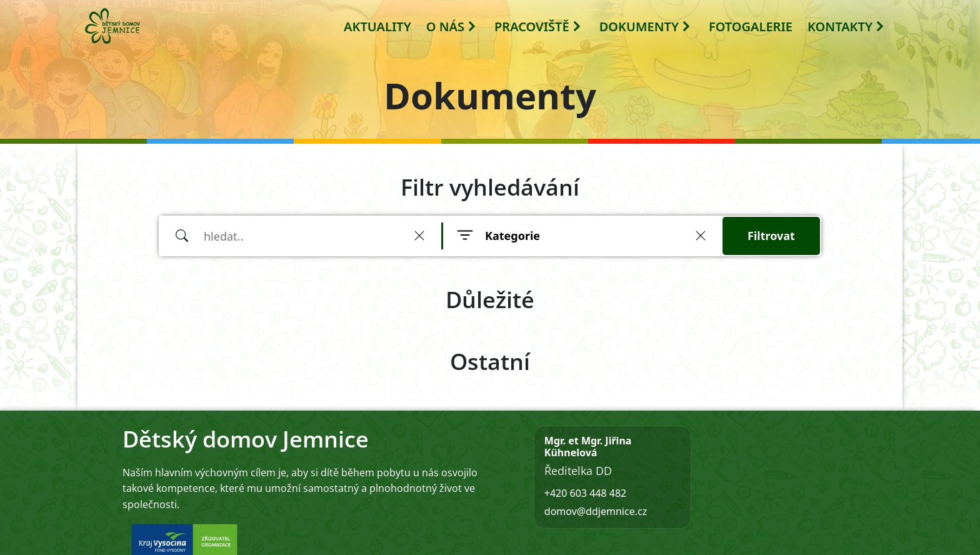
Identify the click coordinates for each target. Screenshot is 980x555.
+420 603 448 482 (585, 493)
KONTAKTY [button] (846, 27)
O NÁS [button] (452, 27)
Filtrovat (771, 236)
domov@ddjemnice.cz (596, 511)
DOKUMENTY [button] (645, 27)
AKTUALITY (377, 27)
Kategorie (512, 236)
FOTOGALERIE (751, 27)
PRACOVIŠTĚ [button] (538, 27)
